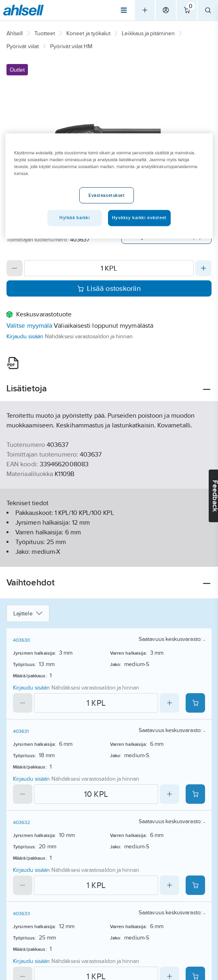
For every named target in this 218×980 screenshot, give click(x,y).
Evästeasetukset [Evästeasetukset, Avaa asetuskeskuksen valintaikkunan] (107, 195)
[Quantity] (109, 268)
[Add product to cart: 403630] (195, 703)
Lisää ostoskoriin (109, 288)
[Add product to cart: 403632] (195, 885)
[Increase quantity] (203, 268)
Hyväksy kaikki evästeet (139, 218)
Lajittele (28, 613)
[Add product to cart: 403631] (195, 794)
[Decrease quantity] (15, 268)
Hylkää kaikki (75, 218)
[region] (109, 186)
